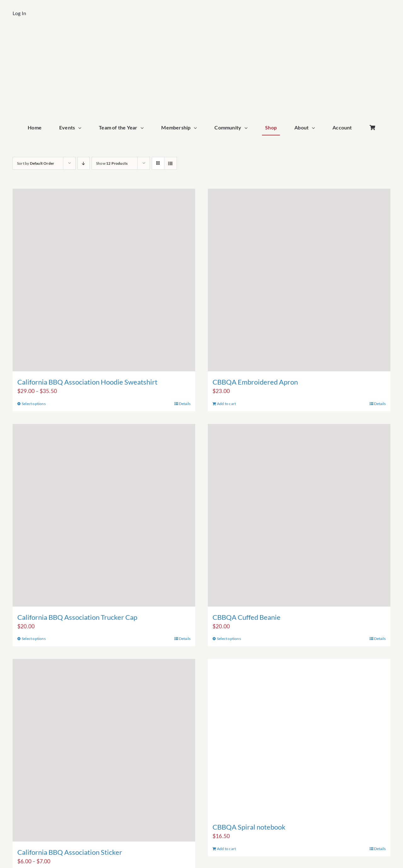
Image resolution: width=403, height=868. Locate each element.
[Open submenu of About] (315, 128)
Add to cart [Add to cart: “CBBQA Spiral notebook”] (226, 849)
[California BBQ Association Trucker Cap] (104, 515)
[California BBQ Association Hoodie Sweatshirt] (104, 280)
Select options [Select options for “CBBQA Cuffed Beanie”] (229, 639)
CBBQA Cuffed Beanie (247, 617)
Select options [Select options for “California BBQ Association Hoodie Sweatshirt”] (34, 404)
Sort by (36, 163)
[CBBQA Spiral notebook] (299, 738)
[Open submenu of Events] (81, 128)
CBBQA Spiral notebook (249, 827)
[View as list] (170, 163)
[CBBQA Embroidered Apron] (299, 280)
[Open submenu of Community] (247, 128)
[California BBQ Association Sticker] (104, 750)
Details (185, 404)
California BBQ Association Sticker (70, 852)
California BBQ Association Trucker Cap (77, 617)
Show (112, 163)
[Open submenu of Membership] (197, 128)
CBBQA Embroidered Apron (255, 382)
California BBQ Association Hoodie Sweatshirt (87, 382)
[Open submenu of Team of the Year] (144, 128)
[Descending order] (84, 163)
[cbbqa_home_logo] (201, 37)
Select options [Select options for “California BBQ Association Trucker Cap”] (34, 639)
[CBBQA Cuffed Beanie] (299, 515)
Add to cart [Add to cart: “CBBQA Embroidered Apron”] (226, 404)
